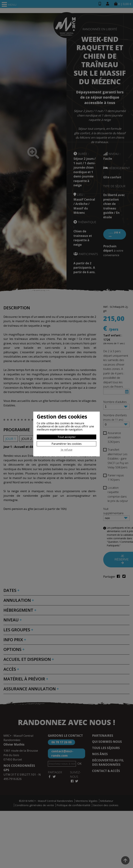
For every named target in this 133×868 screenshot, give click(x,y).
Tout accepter (67, 437)
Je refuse (67, 450)
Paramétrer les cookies (67, 444)
